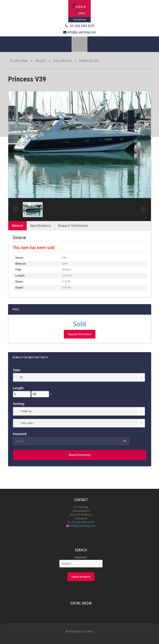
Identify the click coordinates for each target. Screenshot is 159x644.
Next (144, 209)
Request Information (73, 226)
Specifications (41, 226)
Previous (16, 209)
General (17, 226)
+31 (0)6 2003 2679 (82, 26)
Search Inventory (79, 455)
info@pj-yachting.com (82, 32)
